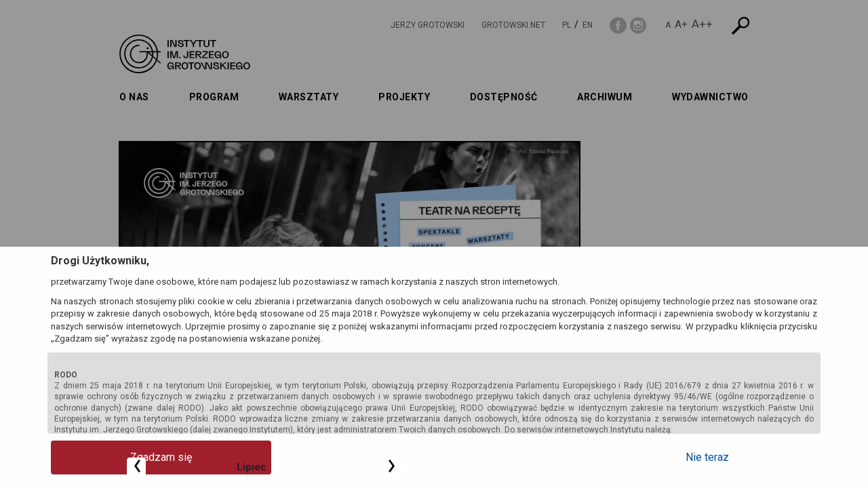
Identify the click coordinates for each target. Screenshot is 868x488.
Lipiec (637, 165)
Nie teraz (763, 457)
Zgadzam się (105, 457)
